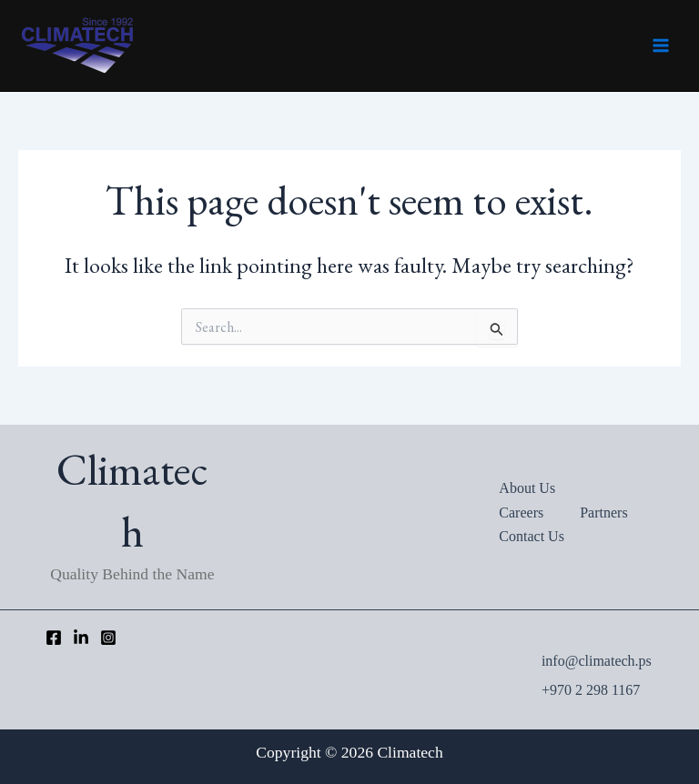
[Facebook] (54, 638)
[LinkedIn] (81, 638)
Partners (603, 513)
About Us (527, 488)
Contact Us (532, 536)
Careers (521, 513)
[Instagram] (108, 638)
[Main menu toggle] (661, 45)
